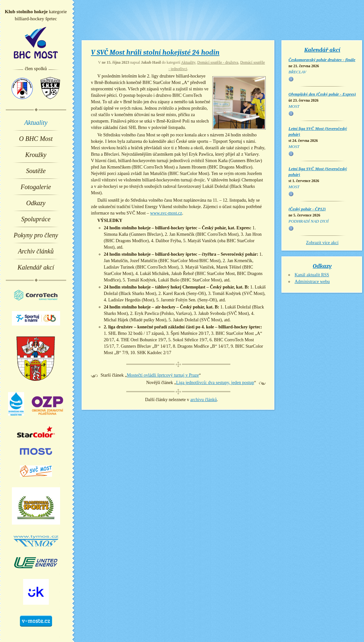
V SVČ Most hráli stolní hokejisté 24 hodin (155, 52)
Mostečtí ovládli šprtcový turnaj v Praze (163, 375)
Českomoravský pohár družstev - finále (322, 60)
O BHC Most (36, 139)
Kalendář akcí (36, 267)
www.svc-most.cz (166, 213)
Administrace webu (312, 282)
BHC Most (36, 43)
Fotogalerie (36, 187)
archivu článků (204, 400)
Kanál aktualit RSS (312, 275)
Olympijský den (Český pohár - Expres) (322, 94)
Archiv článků (36, 251)
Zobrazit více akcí (322, 243)
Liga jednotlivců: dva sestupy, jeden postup (215, 383)
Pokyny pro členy (36, 235)
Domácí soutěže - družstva (218, 62)
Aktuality (36, 123)
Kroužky (36, 155)
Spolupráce (36, 219)
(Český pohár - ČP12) (307, 209)
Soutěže (36, 171)
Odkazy (36, 203)
